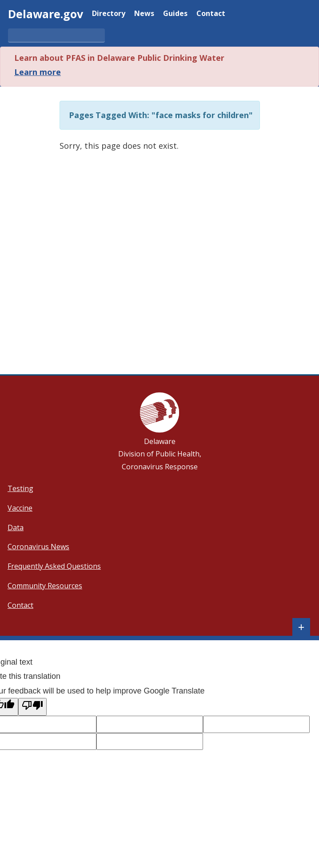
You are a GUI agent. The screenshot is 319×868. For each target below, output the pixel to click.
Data (16, 527)
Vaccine (20, 508)
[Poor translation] (32, 707)
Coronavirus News (38, 547)
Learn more (38, 72)
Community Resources (45, 586)
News (144, 14)
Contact (211, 14)
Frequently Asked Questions (54, 566)
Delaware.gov (46, 14)
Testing (20, 488)
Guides (175, 14)
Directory (109, 14)
